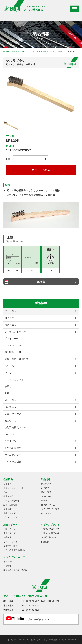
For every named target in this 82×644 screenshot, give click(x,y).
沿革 (5, 492)
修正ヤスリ (11, 386)
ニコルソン (11, 441)
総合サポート (10, 525)
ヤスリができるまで (50, 529)
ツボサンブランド (50, 525)
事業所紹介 (8, 496)
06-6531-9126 (33, 610)
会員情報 (7, 566)
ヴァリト (9, 373)
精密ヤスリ (11, 325)
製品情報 (16, 51)
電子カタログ (9, 533)
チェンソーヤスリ (14, 414)
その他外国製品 (13, 448)
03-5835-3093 (33, 606)
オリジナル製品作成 (50, 533)
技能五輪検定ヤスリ (15, 427)
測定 (7, 393)
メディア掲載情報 (11, 501)
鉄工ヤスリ (27, 51)
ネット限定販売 (13, 462)
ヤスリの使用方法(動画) (14, 550)
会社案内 (8, 479)
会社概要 (7, 484)
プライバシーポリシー (13, 517)
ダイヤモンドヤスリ (15, 332)
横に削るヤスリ (13, 352)
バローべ (9, 434)
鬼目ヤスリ (11, 400)
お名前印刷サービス (50, 537)
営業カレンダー (10, 513)
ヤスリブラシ (40, 51)
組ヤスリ (9, 318)
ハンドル (9, 366)
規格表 (41, 282)
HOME (6, 51)
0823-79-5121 (33, 601)
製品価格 (7, 537)
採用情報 (7, 509)
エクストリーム (13, 345)
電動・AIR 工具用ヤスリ (18, 359)
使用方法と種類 (10, 546)
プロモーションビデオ (13, 488)
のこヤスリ (11, 407)
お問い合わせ (9, 529)
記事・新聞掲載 (10, 505)
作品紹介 (45, 542)
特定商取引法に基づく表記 (15, 570)
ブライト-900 (12, 338)
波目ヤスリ (11, 421)
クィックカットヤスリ (17, 379)
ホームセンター (13, 455)
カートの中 (8, 562)
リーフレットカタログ (13, 542)
